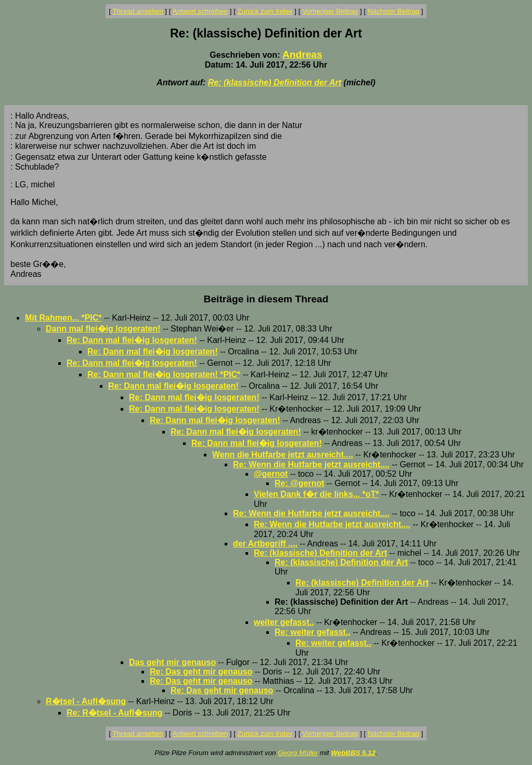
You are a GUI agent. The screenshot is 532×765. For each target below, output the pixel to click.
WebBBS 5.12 (353, 753)
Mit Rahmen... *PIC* (63, 318)
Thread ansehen (138, 11)
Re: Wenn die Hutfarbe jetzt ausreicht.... (311, 464)
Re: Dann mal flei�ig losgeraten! (132, 340)
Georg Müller (298, 753)
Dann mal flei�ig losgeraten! (103, 329)
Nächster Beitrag (393, 11)
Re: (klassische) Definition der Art (275, 82)
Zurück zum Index (265, 11)
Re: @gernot (300, 483)
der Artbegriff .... (265, 544)
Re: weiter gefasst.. (313, 632)
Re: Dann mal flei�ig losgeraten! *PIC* (164, 374)
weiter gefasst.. (284, 622)
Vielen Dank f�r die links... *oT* (316, 494)
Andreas (302, 54)
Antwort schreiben (200, 11)
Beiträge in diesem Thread (266, 299)
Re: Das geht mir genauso (201, 672)
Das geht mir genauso (172, 662)
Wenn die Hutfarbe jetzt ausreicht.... (283, 455)
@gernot (271, 474)
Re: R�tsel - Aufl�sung (114, 713)
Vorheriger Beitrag (330, 11)
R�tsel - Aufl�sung (86, 701)
